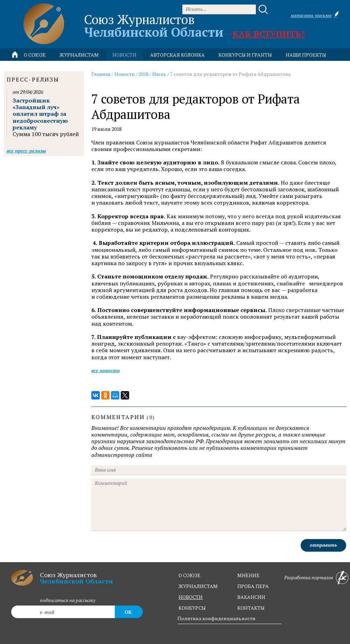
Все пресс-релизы (26, 151)
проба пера (253, 586)
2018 (143, 74)
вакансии (251, 597)
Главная (101, 74)
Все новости (106, 370)
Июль (159, 74)
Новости (125, 74)
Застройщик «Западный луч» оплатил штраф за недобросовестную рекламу (40, 114)
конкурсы (192, 608)
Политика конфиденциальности (216, 618)
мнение (248, 575)
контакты (251, 608)
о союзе (190, 575)
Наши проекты (306, 55)
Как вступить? (269, 34)
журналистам (198, 586)
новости (124, 55)
